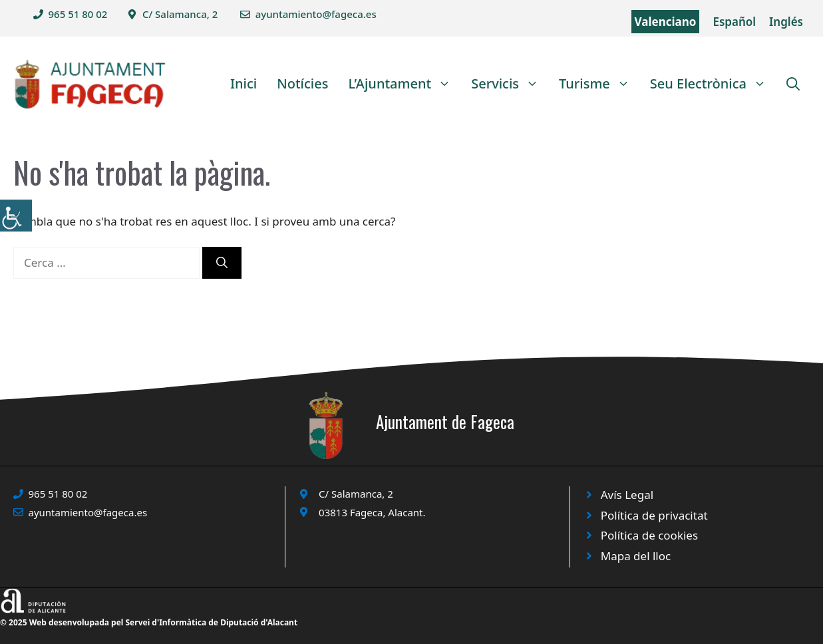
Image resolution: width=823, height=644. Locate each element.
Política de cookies (649, 535)
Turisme (599, 84)
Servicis (510, 84)
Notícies (302, 83)
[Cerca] (222, 263)
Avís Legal (627, 495)
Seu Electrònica (713, 84)
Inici (244, 83)
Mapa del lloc (636, 556)
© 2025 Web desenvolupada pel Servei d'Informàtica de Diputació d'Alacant (149, 622)
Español (734, 22)
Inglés (786, 22)
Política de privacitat (654, 515)
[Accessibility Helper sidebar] (16, 216)
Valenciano (666, 22)
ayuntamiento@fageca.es (316, 14)
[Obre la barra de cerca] (793, 84)
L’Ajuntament (405, 84)
